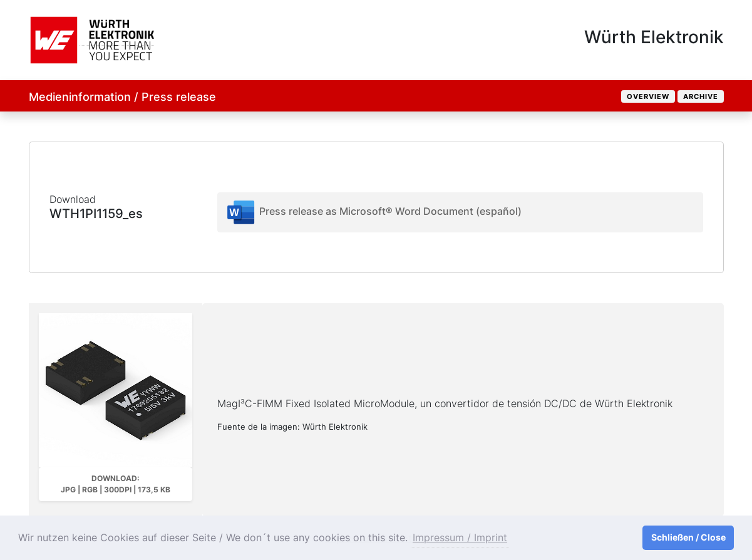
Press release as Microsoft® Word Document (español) (373, 212)
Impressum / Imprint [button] (460, 537)
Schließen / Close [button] (688, 537)
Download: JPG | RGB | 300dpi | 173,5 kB (116, 484)
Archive (701, 96)
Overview (648, 96)
